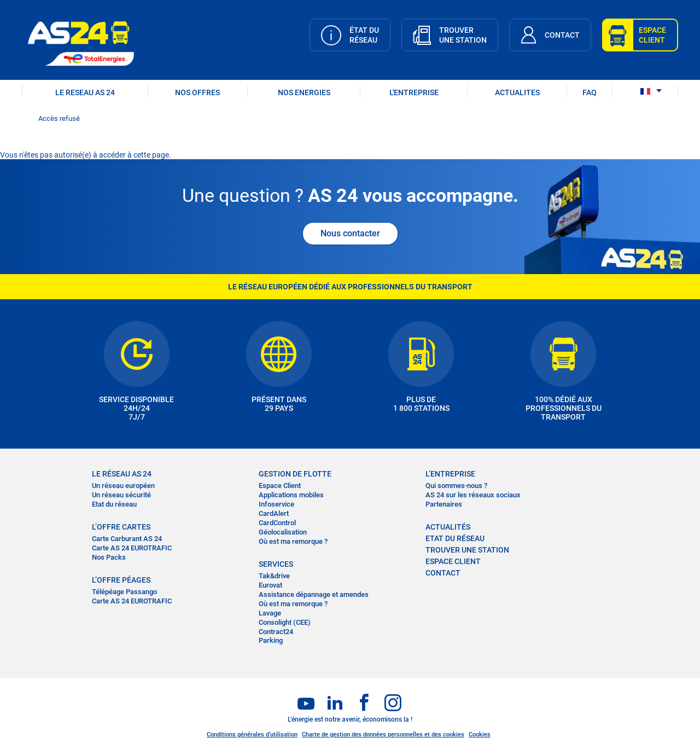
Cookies (480, 734)
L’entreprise (450, 474)
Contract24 (276, 632)
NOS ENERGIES (304, 92)
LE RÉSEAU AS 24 (122, 474)
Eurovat (270, 585)
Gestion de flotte (295, 474)
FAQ (590, 92)
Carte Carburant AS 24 (127, 539)
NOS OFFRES (197, 92)
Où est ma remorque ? (293, 541)
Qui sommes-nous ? (456, 486)
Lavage (270, 613)
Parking (271, 640)
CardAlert (274, 513)
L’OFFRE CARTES (121, 527)
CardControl (277, 523)
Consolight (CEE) (285, 622)
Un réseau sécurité (121, 495)
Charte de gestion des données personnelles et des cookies (383, 734)
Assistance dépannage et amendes (314, 594)
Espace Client (280, 486)
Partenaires (444, 504)
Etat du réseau (114, 504)
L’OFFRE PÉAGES (121, 580)
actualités (448, 527)
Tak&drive (274, 576)
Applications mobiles (291, 495)
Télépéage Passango (124, 592)
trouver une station (467, 550)
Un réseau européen (123, 486)
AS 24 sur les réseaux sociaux (473, 495)
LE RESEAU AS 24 (85, 92)
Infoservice (276, 504)
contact (443, 573)
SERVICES (276, 564)
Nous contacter (350, 233)
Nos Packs (109, 557)
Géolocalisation (283, 532)
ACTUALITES (517, 92)
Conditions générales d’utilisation (252, 734)
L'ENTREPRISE (414, 92)
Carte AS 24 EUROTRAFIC (132, 548)
